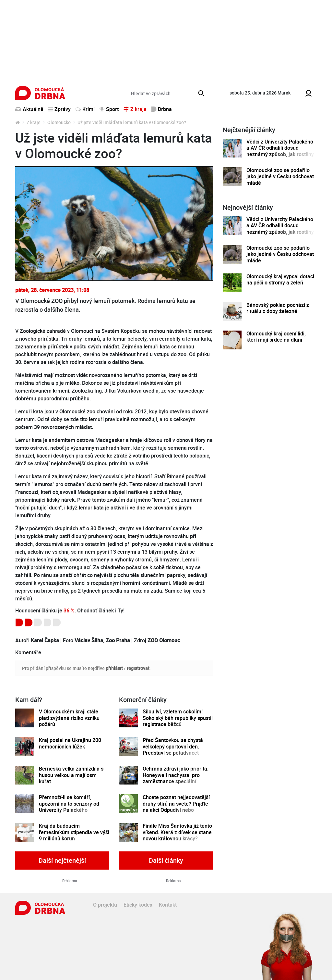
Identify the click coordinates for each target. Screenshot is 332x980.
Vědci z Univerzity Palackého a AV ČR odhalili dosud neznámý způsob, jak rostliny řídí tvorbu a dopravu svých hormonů (280, 154)
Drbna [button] (162, 109)
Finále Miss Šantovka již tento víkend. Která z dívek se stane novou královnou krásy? (177, 832)
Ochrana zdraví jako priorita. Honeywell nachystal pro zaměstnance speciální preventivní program (176, 778)
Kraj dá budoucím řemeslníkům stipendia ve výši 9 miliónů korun (74, 832)
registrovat (138, 668)
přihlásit (114, 668)
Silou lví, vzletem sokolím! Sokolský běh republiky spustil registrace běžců (178, 718)
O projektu (105, 905)
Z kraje (34, 122)
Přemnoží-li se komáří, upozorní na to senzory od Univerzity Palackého (69, 804)
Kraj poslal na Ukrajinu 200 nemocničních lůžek (70, 743)
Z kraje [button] (135, 109)
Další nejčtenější (62, 860)
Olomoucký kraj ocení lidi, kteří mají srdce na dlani (276, 337)
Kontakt (168, 905)
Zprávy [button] (59, 109)
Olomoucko (59, 122)
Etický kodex (138, 905)
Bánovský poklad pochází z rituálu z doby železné (278, 308)
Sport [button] (109, 109)
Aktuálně (29, 109)
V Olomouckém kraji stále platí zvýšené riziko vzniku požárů (69, 718)
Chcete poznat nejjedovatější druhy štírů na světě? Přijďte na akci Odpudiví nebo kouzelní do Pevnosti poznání (177, 807)
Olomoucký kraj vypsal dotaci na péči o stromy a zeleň (280, 280)
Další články (166, 860)
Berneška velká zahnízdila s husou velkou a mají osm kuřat (71, 775)
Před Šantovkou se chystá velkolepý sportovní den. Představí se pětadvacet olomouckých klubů (173, 750)
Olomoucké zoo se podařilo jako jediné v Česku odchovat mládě (280, 177)
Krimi (85, 109)
